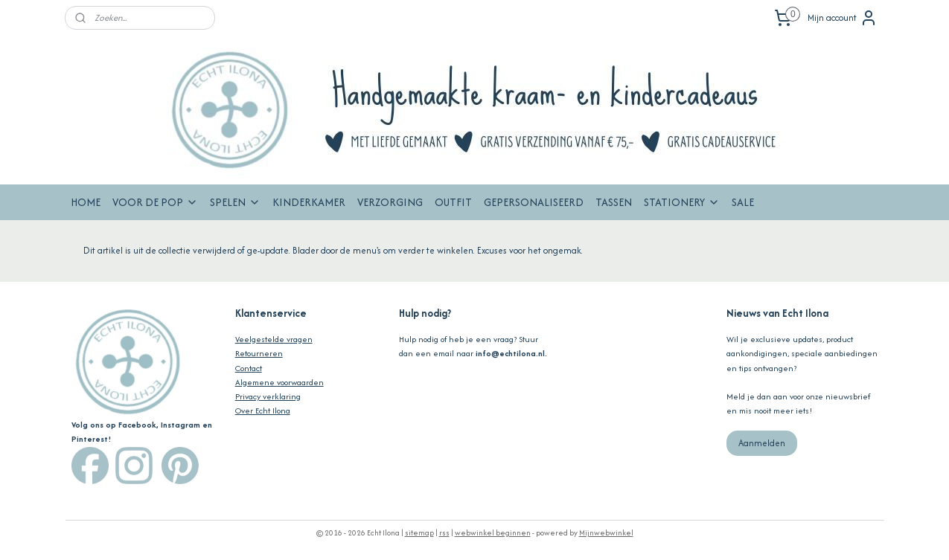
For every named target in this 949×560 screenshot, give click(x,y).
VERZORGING (390, 202)
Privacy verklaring (268, 396)
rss (444, 533)
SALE (743, 202)
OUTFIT (453, 202)
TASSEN (614, 202)
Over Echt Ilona (263, 411)
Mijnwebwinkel (606, 533)
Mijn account (843, 18)
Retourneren (259, 353)
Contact (249, 368)
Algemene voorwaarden (279, 382)
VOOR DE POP (155, 202)
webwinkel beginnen (493, 533)
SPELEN (235, 202)
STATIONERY (682, 202)
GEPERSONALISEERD (534, 202)
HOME (86, 202)
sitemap (419, 533)
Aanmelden (762, 443)
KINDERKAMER (309, 202)
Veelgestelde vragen (274, 339)
